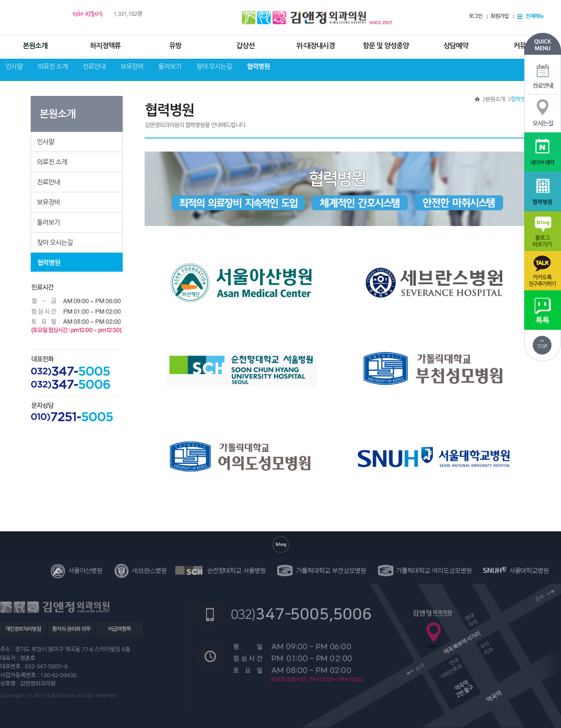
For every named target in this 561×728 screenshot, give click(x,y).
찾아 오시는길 (214, 66)
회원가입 (499, 16)
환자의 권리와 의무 (71, 629)
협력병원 (258, 66)
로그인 (476, 16)
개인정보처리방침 (23, 629)
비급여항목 (119, 629)
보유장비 (131, 66)
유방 (175, 46)
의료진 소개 (52, 66)
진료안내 (94, 66)
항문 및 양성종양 (385, 46)
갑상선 (245, 46)
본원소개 (35, 46)
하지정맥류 (105, 46)
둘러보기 (170, 66)
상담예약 (456, 46)
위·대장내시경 (316, 46)
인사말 (14, 66)
